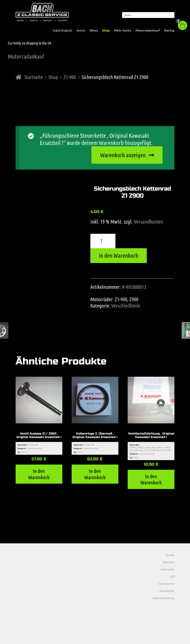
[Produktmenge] (103, 241)
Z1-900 (70, 77)
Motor (24, 452)
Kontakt (170, 555)
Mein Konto (123, 30)
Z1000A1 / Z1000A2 (163, 447)
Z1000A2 (140, 447)
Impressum (169, 562)
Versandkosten (148, 221)
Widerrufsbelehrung (163, 598)
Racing (169, 30)
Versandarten (167, 591)
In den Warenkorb (119, 255)
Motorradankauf (148, 30)
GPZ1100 (163, 450)
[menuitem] (61, 30)
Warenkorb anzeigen (123, 155)
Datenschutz (168, 569)
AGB (172, 576)
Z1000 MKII (138, 450)
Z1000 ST (147, 450)
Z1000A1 (133, 447)
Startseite (34, 77)
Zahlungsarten (166, 583)
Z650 (169, 450)
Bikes (94, 30)
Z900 (134, 299)
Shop (106, 30)
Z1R (131, 450)
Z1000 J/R (155, 450)
